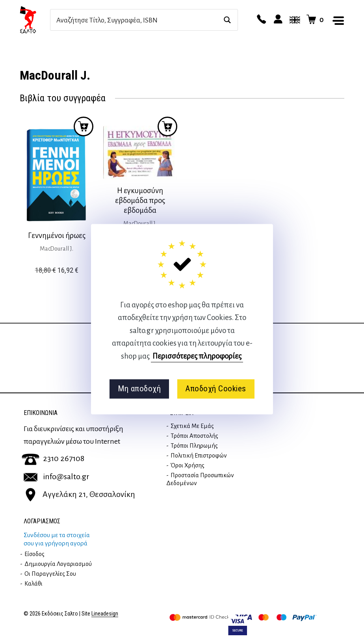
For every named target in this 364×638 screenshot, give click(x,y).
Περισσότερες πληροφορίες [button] (197, 356)
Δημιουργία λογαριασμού (58, 564)
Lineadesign (105, 614)
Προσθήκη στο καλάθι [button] (84, 126)
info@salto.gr (57, 476)
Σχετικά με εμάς (192, 426)
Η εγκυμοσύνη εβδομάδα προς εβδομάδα (140, 200)
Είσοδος (34, 554)
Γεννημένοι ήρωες (57, 235)
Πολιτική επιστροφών (199, 456)
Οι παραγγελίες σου (50, 574)
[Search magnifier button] (227, 20)
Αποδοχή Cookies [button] (216, 389)
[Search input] (136, 20)
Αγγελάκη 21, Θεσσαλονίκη (79, 494)
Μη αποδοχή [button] (139, 389)
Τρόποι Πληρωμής (194, 446)
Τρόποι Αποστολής (194, 436)
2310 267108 (53, 458)
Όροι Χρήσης (188, 465)
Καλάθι (33, 584)
